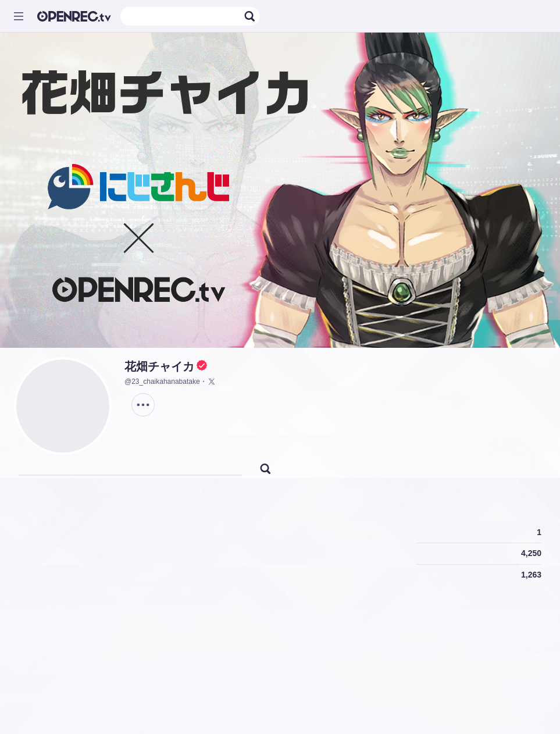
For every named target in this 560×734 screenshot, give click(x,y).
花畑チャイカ (159, 366)
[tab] (33, 466)
